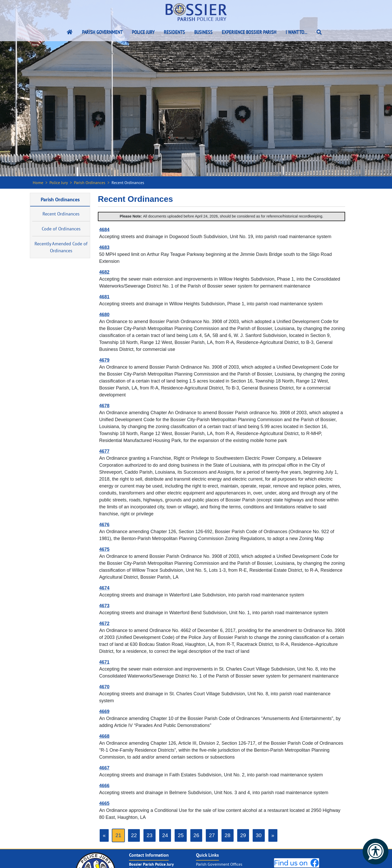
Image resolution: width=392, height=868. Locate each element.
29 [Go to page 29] (243, 835)
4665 (104, 803)
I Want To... (296, 32)
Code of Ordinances (61, 229)
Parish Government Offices (219, 864)
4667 (104, 768)
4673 (104, 606)
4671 (104, 662)
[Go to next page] (273, 835)
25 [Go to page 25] (181, 835)
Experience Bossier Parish (249, 32)
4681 (104, 297)
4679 (104, 360)
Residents (174, 32)
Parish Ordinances (90, 183)
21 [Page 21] (118, 835)
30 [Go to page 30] (259, 835)
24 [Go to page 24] (165, 835)
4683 (104, 247)
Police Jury (143, 32)
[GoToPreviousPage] (104, 835)
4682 (104, 272)
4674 (104, 588)
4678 (104, 406)
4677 (104, 451)
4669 (104, 711)
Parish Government (102, 32)
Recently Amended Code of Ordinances (61, 247)
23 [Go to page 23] (150, 835)
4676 (104, 525)
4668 (104, 736)
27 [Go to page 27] (212, 835)
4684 (104, 230)
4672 (104, 623)
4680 (104, 315)
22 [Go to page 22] (134, 835)
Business (203, 32)
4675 (104, 549)
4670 (104, 687)
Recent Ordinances (61, 214)
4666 (104, 786)
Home (38, 183)
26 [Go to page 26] (196, 835)
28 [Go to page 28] (228, 835)
